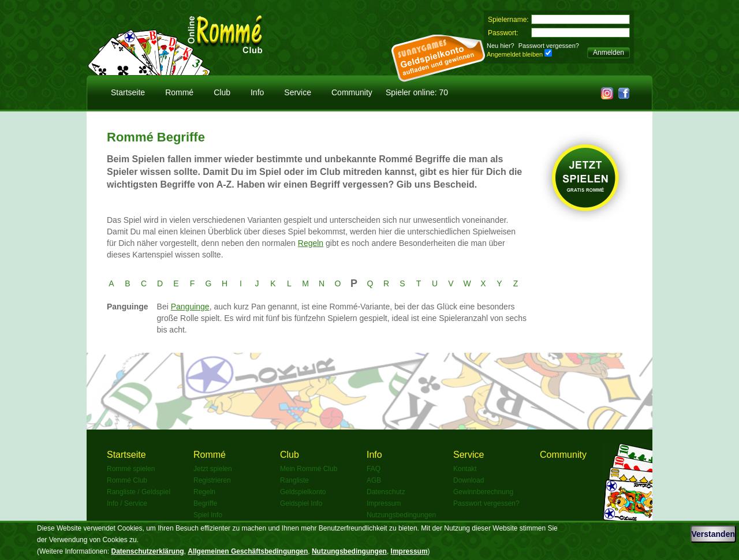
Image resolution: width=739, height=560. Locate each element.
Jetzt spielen (213, 469)
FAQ (374, 469)
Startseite (128, 92)
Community (352, 92)
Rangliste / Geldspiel (139, 492)
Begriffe (205, 503)
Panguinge (190, 307)
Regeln (311, 243)
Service (298, 92)
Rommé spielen (131, 469)
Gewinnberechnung (483, 492)
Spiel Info (208, 515)
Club (222, 92)
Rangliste (294, 480)
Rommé (179, 92)
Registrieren (212, 480)
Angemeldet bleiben (515, 54)
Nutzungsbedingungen (401, 515)
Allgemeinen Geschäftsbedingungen (248, 551)
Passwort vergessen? (549, 46)
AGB (374, 480)
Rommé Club (127, 480)
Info (257, 92)
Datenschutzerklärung (148, 551)
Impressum (384, 503)
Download (469, 480)
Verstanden (713, 534)
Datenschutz (386, 492)
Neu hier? (501, 46)
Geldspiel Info (301, 503)
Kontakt (465, 469)
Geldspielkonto (303, 492)
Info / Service (127, 503)
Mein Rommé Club (309, 469)
